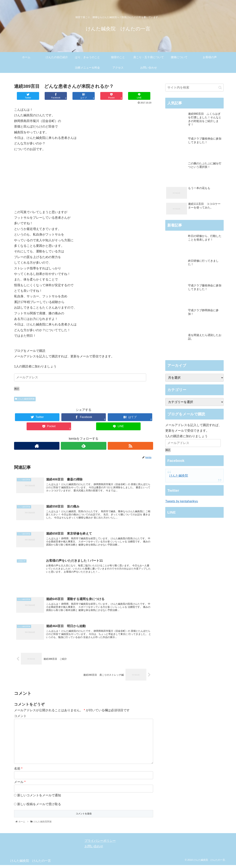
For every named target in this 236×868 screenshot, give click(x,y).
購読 (17, 389)
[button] (220, 88)
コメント (20, 719)
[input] (194, 88)
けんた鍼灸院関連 (25, 399)
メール (20, 785)
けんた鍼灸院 (179, 476)
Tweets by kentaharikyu (182, 501)
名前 (18, 771)
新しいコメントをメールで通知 (39, 798)
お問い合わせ (94, 849)
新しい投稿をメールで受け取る (39, 807)
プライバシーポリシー (100, 844)
